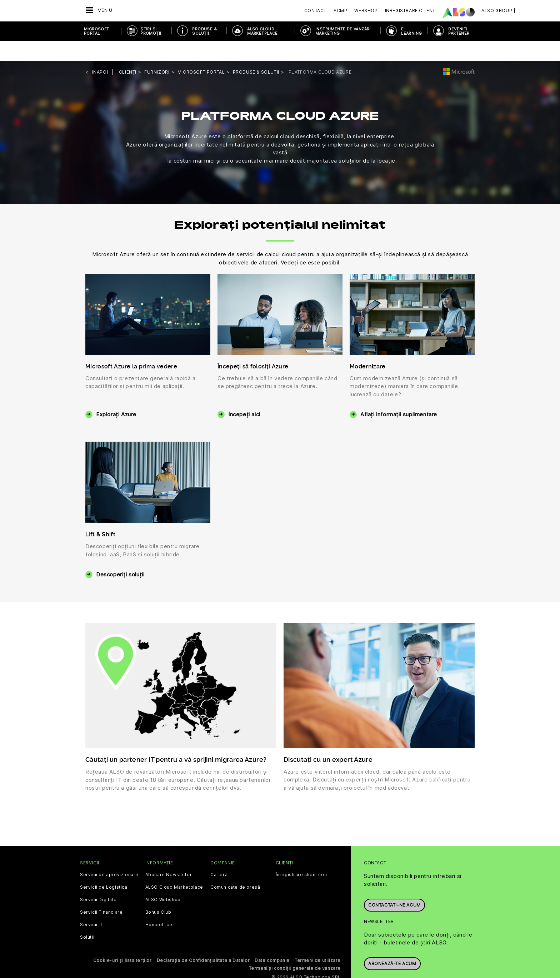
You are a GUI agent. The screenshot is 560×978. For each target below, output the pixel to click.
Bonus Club (158, 892)
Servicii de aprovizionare (109, 854)
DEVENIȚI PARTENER (459, 31)
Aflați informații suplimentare (399, 394)
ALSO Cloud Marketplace (262, 31)
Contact (315, 11)
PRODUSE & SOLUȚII (204, 31)
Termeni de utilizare (318, 940)
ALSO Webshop (163, 879)
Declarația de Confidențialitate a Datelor (203, 940)
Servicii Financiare (101, 892)
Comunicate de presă (235, 867)
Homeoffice (159, 904)
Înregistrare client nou (301, 854)
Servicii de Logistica (104, 867)
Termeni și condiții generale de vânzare (295, 948)
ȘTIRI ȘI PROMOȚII (151, 31)
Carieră (219, 854)
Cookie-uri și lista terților (122, 940)
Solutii (87, 917)
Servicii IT (91, 904)
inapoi (100, 52)
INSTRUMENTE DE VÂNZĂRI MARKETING (343, 31)
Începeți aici (244, 394)
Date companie (272, 940)
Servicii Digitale (98, 879)
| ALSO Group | (497, 11)
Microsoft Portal (97, 31)
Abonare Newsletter (169, 854)
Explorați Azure (116, 394)
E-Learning (411, 31)
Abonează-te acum (392, 940)
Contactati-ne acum (394, 881)
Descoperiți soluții (120, 554)
